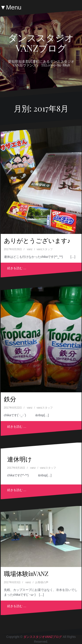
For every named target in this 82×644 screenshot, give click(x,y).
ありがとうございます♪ (37, 240)
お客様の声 (42, 582)
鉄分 (10, 399)
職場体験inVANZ (26, 573)
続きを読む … (17, 268)
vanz (30, 249)
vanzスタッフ (45, 249)
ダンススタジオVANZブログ (41, 43)
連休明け (20, 459)
